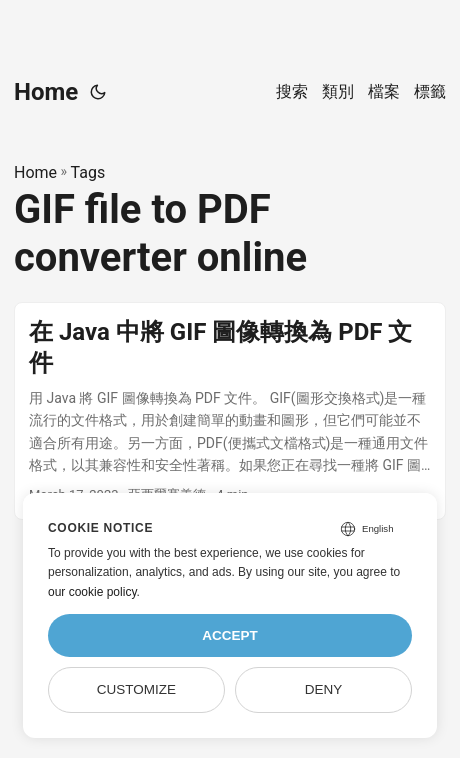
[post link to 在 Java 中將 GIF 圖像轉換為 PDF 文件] (230, 411)
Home (46, 92)
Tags (88, 172)
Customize (136, 689)
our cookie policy (92, 592)
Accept (230, 635)
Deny (324, 689)
